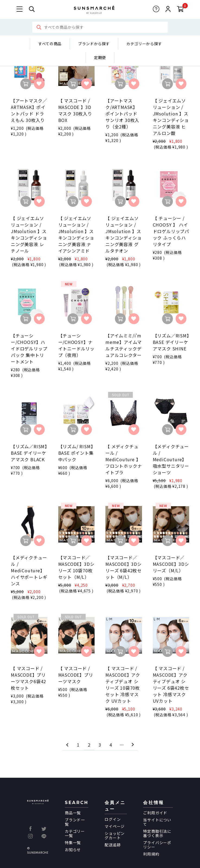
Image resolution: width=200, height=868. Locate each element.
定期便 (100, 57)
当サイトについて (157, 822)
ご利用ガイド (155, 813)
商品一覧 (73, 813)
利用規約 (151, 854)
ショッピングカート (115, 835)
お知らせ (73, 850)
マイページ (115, 826)
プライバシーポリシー (157, 845)
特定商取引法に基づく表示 (157, 833)
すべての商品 (50, 44)
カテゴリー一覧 (75, 833)
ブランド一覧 (75, 822)
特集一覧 (73, 843)
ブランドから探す (94, 44)
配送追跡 (113, 845)
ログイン (113, 819)
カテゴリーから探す (144, 44)
